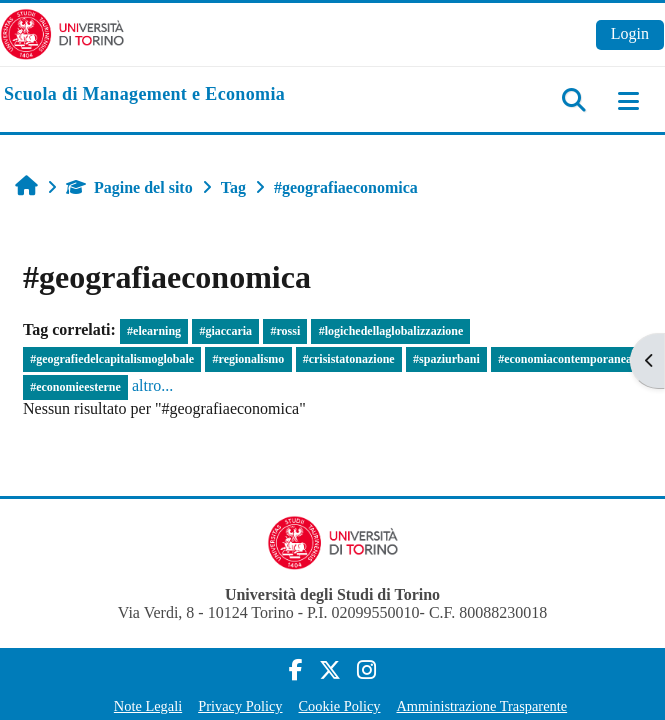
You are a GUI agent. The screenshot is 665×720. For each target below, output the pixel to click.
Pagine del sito (129, 187)
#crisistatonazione (349, 359)
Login (630, 33)
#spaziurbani (446, 359)
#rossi (285, 331)
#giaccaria (225, 331)
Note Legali (148, 706)
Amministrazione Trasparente (481, 706)
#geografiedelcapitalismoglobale (112, 359)
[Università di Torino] (62, 32)
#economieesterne (75, 387)
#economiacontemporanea (565, 359)
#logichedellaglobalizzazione (391, 331)
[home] (144, 95)
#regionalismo (249, 359)
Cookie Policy (340, 706)
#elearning (154, 331)
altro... (152, 385)
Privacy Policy (240, 706)
